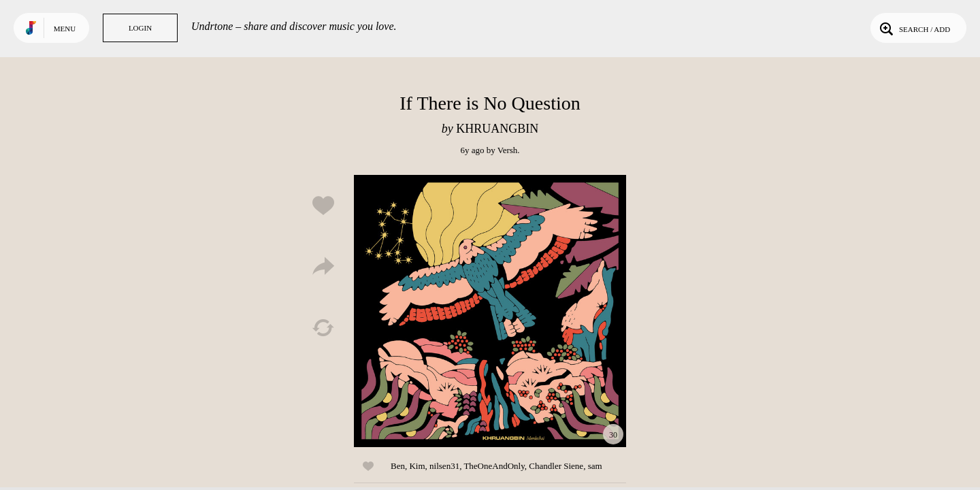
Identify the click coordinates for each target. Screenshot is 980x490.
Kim (417, 466)
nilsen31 (444, 466)
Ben (398, 466)
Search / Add (914, 28)
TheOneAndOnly (494, 466)
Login (140, 28)
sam (595, 466)
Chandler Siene (556, 466)
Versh (508, 150)
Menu (65, 29)
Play (490, 311)
